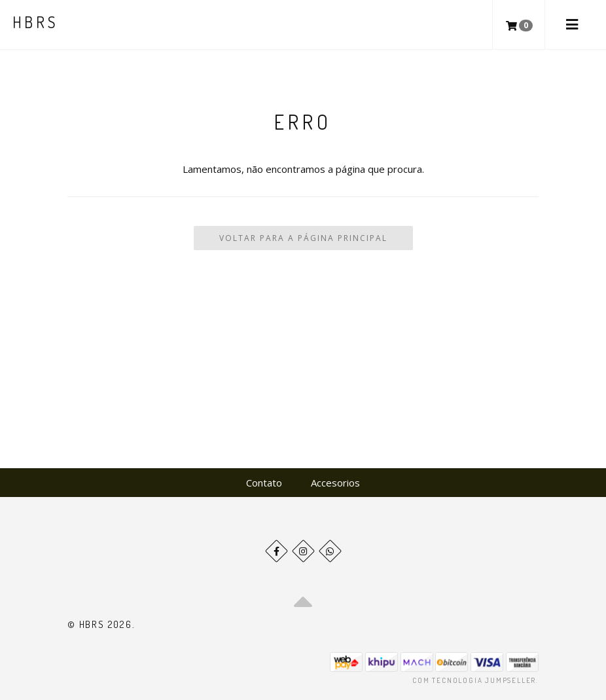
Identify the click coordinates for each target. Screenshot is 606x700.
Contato (264, 483)
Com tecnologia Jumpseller (474, 680)
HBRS (36, 22)
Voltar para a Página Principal (303, 238)
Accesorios (335, 483)
